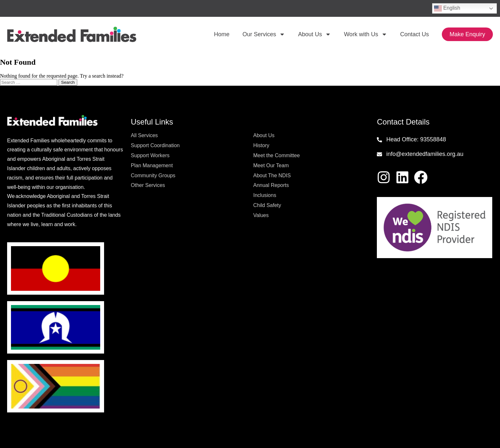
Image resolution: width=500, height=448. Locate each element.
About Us (314, 34)
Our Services (264, 34)
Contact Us (415, 34)
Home (222, 34)
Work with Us (366, 34)
